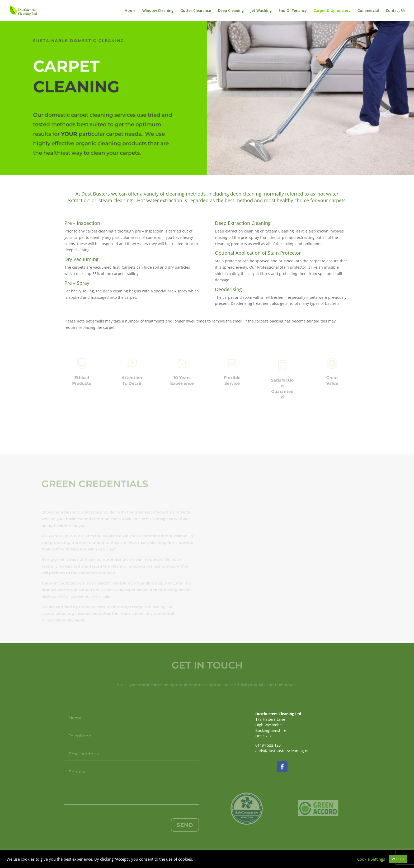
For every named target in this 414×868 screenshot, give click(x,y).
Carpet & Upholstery (332, 11)
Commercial (368, 11)
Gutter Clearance (196, 11)
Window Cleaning (158, 11)
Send (185, 825)
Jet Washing (261, 11)
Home (130, 11)
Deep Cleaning (231, 11)
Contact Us (396, 11)
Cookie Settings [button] (371, 859)
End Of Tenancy (293, 11)
